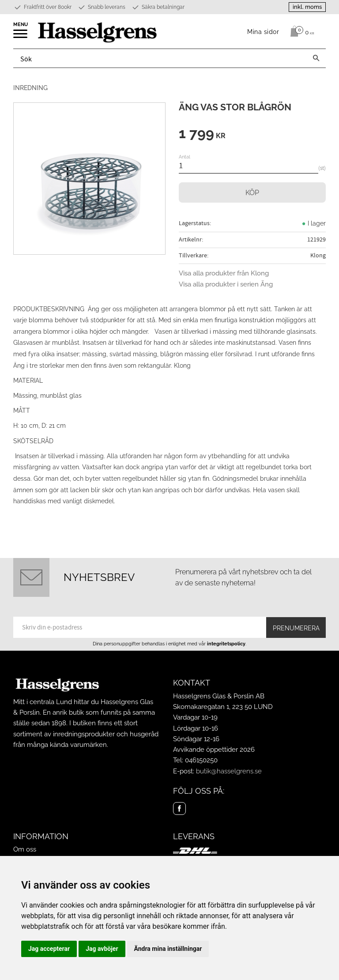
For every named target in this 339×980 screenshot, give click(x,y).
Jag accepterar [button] (49, 949)
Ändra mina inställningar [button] (168, 949)
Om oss (25, 849)
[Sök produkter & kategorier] (160, 58)
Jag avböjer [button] (102, 949)
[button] (21, 37)
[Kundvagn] (300, 31)
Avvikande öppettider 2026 (214, 750)
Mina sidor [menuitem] (263, 32)
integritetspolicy (226, 644)
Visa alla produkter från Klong (224, 273)
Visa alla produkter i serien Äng (226, 284)
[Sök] (316, 58)
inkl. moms (307, 7)
